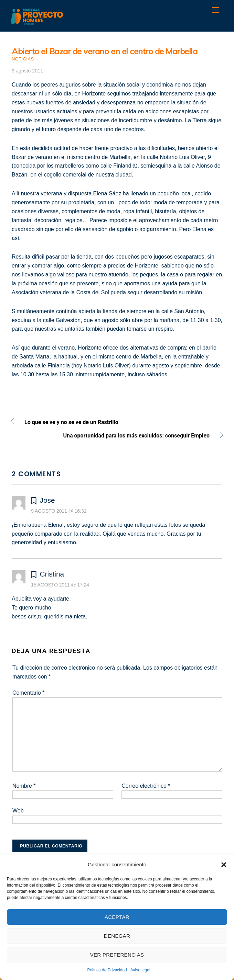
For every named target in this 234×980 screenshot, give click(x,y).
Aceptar (117, 917)
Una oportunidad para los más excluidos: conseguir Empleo (111, 436)
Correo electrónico (146, 786)
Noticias (23, 59)
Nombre (24, 786)
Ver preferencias (117, 955)
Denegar (117, 936)
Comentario (28, 693)
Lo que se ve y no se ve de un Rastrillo (71, 423)
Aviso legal (140, 970)
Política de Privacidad (107, 970)
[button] (224, 865)
